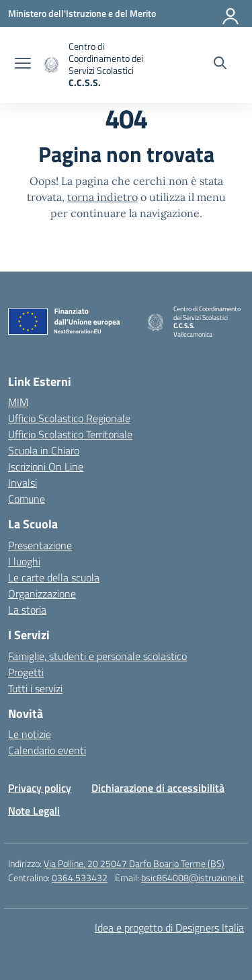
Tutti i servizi (35, 688)
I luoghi (24, 561)
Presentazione (40, 545)
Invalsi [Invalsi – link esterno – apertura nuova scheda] (23, 483)
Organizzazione (42, 594)
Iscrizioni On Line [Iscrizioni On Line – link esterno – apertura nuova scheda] (46, 466)
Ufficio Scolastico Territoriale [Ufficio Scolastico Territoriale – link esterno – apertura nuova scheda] (70, 434)
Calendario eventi (47, 750)
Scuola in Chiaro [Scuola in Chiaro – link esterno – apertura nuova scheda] (44, 450)
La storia (27, 610)
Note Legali (34, 811)
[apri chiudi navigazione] (23, 65)
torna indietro (102, 197)
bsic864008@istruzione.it (193, 877)
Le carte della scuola (54, 577)
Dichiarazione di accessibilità (158, 788)
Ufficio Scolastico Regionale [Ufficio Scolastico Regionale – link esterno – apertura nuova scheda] (69, 418)
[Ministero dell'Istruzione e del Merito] (82, 13)
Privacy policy (40, 788)
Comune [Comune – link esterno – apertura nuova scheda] (27, 499)
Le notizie (30, 734)
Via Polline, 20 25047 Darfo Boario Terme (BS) (134, 863)
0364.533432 (80, 877)
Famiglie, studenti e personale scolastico (97, 656)
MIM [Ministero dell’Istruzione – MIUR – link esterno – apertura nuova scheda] (18, 402)
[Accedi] (231, 13)
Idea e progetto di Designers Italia (169, 928)
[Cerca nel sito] (220, 65)
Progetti (26, 672)
